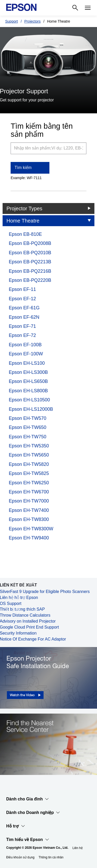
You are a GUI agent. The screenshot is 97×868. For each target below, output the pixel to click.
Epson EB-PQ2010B (30, 253)
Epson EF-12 (22, 299)
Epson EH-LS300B (28, 372)
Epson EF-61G (24, 308)
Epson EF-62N (24, 317)
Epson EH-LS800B (28, 391)
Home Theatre (23, 221)
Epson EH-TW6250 (29, 483)
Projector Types (24, 208)
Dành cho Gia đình (28, 799)
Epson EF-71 (22, 326)
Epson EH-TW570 (28, 418)
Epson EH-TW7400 (29, 510)
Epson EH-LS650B (28, 381)
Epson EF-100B (25, 345)
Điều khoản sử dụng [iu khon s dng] (20, 857)
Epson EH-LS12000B (31, 409)
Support (12, 21)
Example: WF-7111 (26, 178)
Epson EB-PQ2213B (30, 262)
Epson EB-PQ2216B (30, 271)
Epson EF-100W (26, 354)
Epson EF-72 (22, 335)
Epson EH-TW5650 (29, 455)
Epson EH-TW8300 (29, 519)
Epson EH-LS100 (27, 363)
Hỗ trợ (16, 826)
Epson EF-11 (22, 289)
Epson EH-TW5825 (29, 473)
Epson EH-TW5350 (29, 446)
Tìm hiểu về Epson (28, 840)
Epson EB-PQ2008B (30, 243)
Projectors (32, 21)
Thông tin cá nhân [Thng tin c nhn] (51, 857)
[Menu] (88, 8)
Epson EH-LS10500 (29, 400)
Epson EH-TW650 (28, 427)
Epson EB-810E (25, 234)
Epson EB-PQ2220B (30, 280)
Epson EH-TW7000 (29, 501)
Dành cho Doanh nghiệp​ (33, 813)
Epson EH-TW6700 (29, 492)
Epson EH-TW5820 (29, 464)
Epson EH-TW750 (28, 437)
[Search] (75, 8)
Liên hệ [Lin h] (78, 848)
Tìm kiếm (23, 168)
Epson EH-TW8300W (31, 529)
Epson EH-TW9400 (29, 538)
